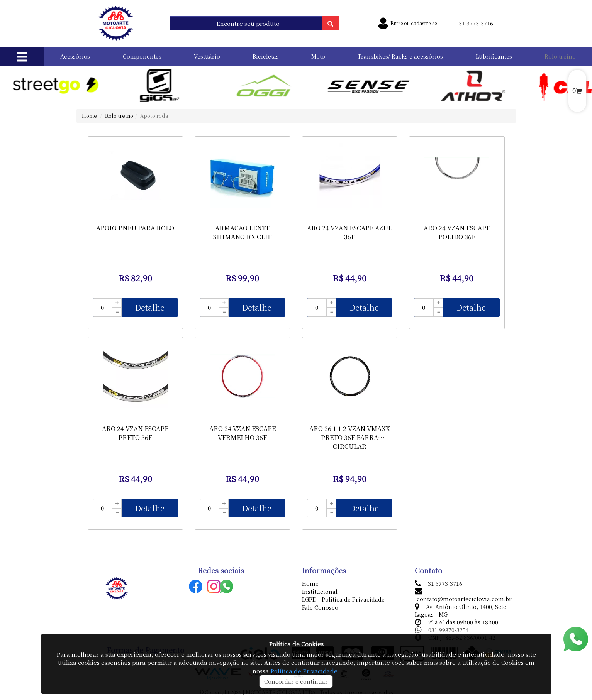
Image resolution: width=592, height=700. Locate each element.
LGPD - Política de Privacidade (343, 599)
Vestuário (207, 56)
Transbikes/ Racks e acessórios (400, 56)
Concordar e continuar (296, 681)
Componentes (142, 56)
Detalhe (150, 307)
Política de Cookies (296, 644)
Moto (318, 56)
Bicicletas (266, 56)
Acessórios (75, 56)
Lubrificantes (494, 56)
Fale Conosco (320, 607)
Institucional (320, 592)
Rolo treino (560, 56)
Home (89, 116)
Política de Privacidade (304, 671)
